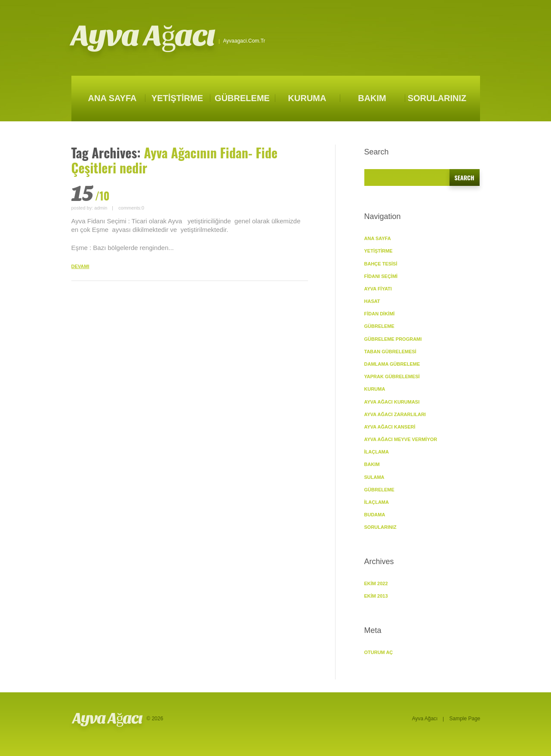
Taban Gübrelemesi (390, 352)
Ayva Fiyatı (378, 289)
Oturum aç (379, 652)
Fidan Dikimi (380, 314)
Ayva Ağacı (143, 36)
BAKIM (372, 98)
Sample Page (465, 719)
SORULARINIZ (437, 98)
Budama (375, 515)
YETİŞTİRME (177, 98)
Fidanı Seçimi (381, 276)
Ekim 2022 (376, 583)
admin (101, 208)
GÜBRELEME (242, 98)
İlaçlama (377, 452)
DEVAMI (80, 266)
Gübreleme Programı (393, 339)
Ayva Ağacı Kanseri (390, 427)
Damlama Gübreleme (392, 364)
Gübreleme (379, 490)
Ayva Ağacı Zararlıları (395, 414)
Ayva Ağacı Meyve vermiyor (401, 439)
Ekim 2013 (376, 596)
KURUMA (307, 98)
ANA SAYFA (112, 98)
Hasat (372, 301)
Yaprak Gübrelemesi (392, 376)
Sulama (374, 477)
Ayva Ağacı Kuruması (392, 402)
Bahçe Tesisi (381, 264)
